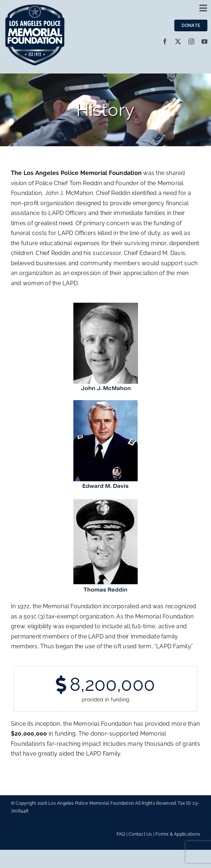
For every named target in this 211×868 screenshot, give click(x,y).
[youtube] (204, 41)
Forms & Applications (178, 834)
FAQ (121, 834)
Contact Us (140, 834)
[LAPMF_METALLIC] (35, 6)
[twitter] (178, 41)
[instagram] (191, 41)
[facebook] (165, 41)
